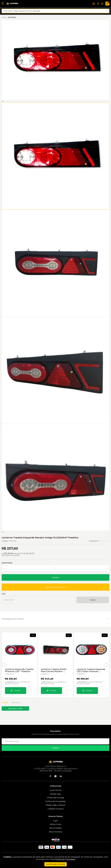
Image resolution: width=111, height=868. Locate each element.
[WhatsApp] (94, 4)
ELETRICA (12, 17)
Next (3, 532)
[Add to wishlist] (55, 587)
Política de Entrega (56, 798)
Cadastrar (55, 748)
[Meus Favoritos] (102, 4)
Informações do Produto (13, 619)
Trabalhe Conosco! (56, 809)
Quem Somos (56, 790)
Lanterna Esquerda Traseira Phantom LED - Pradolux (19, 670)
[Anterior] (4, 664)
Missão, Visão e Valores (55, 805)
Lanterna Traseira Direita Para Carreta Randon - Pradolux (54, 670)
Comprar (55, 577)
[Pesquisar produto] (107, 11)
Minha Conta (56, 824)
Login (55, 821)
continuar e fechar (56, 864)
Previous (3, 101)
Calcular (93, 600)
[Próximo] (107, 664)
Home (4, 17)
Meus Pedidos (55, 828)
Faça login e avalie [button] (15, 708)
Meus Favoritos (55, 832)
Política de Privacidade (55, 801)
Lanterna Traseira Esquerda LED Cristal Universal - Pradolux (91, 670)
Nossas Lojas (55, 794)
